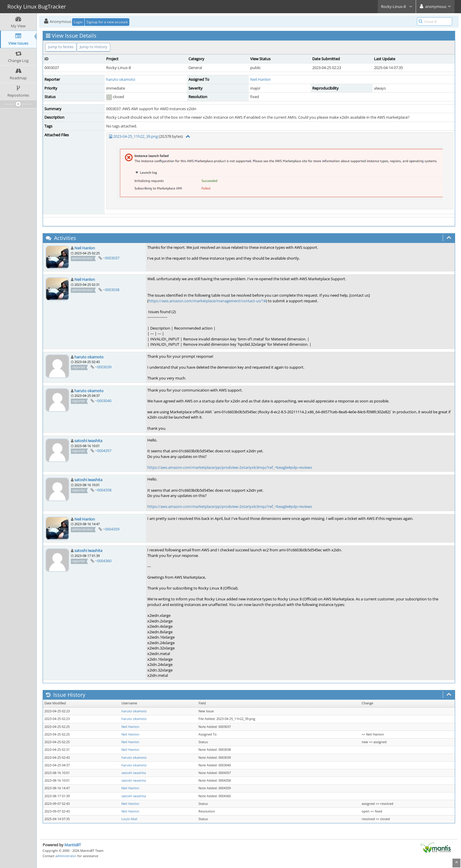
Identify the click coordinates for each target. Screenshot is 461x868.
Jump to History (93, 47)
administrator (66, 856)
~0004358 (103, 490)
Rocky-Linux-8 (397, 6)
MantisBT (73, 845)
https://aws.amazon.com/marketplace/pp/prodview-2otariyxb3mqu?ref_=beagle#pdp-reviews (230, 467)
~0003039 (103, 367)
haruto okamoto (121, 79)
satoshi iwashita (88, 441)
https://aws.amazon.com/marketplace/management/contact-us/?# (207, 301)
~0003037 (111, 258)
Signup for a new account (107, 22)
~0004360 (103, 561)
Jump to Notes (61, 47)
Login (78, 22)
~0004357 (103, 451)
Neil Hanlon (260, 79)
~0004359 (111, 529)
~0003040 (103, 401)
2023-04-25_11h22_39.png (136, 136)
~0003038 (111, 290)
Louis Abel (129, 819)
